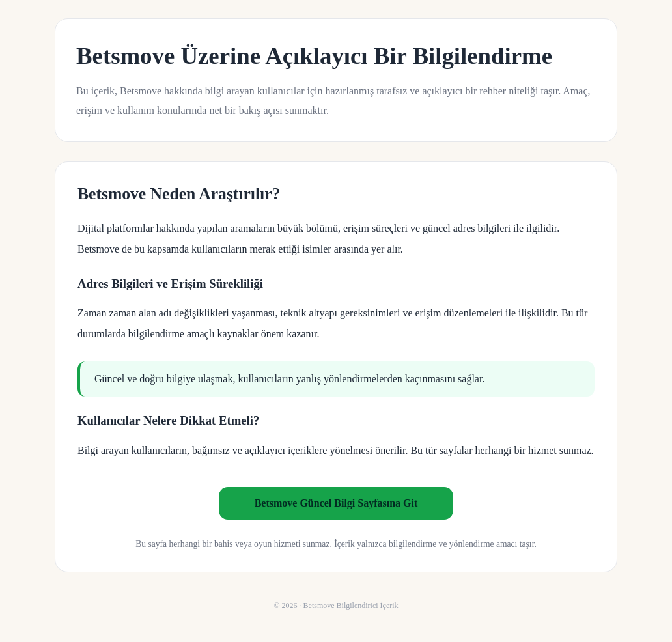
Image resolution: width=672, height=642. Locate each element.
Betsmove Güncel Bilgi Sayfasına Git (336, 503)
